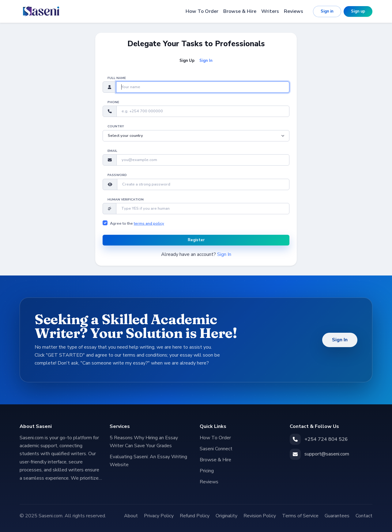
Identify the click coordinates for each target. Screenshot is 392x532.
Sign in (327, 11)
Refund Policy (195, 516)
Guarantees (337, 516)
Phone (113, 102)
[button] (110, 184)
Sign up (358, 11)
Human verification (126, 200)
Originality (226, 516)
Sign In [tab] (206, 61)
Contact (364, 516)
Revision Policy (260, 516)
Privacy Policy (159, 516)
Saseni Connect (216, 449)
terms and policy (149, 223)
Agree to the (137, 223)
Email (112, 151)
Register (196, 240)
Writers (270, 11)
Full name (117, 78)
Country (116, 126)
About (131, 516)
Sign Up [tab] (187, 61)
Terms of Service (300, 516)
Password (117, 175)
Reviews (294, 11)
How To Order (202, 11)
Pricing (207, 471)
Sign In (224, 254)
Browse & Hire (240, 11)
